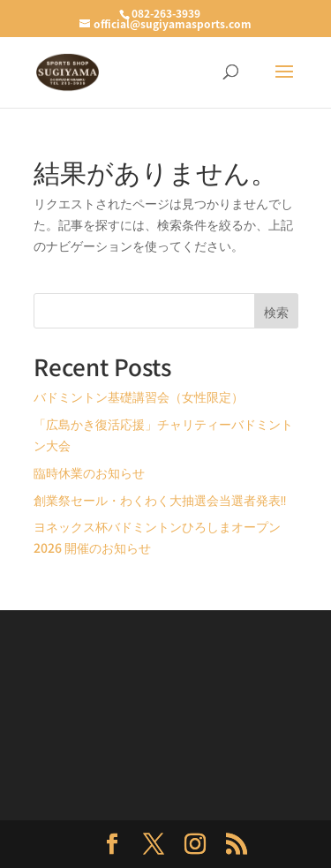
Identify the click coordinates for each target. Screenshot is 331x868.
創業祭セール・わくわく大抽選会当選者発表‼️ (160, 500)
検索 (276, 312)
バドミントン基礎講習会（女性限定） (139, 396)
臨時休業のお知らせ (89, 472)
